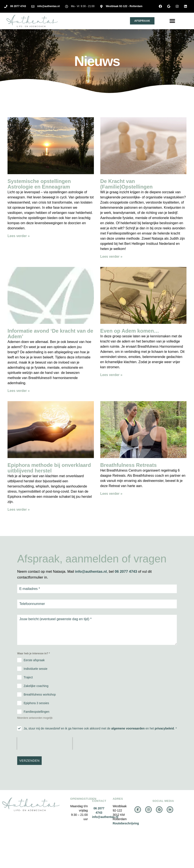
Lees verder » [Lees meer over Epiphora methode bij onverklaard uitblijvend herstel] (19, 509)
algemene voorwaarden (128, 728)
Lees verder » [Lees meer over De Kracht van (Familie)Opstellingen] (111, 257)
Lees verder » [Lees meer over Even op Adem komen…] (111, 375)
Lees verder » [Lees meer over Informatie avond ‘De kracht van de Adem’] (19, 391)
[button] (172, 21)
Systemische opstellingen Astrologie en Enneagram (39, 184)
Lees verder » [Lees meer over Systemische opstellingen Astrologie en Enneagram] (19, 236)
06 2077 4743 (126, 572)
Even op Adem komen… (130, 331)
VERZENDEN (29, 761)
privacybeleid (164, 728)
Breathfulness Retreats (129, 465)
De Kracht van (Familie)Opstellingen (127, 184)
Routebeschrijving (126, 822)
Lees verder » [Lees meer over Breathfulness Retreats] (111, 494)
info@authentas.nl (91, 572)
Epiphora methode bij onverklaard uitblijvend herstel (49, 468)
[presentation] (45, 743)
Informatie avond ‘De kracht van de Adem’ (50, 334)
